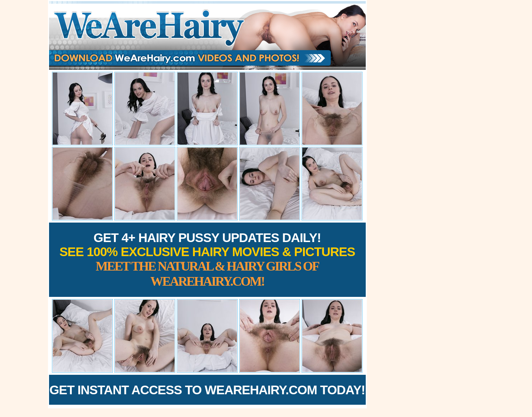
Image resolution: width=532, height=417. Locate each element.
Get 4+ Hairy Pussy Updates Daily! (207, 260)
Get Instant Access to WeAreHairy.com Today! (207, 390)
